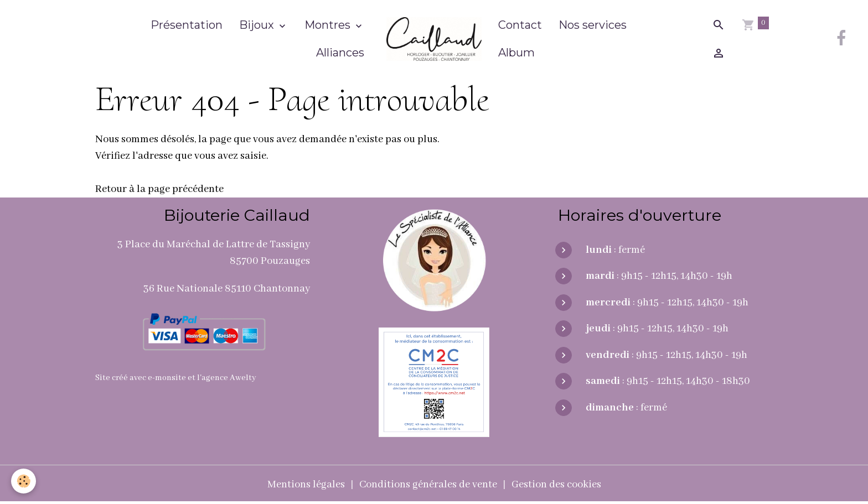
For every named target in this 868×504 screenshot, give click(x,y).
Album (516, 53)
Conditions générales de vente (428, 485)
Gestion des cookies (556, 485)
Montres (329, 25)
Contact (520, 25)
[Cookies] (24, 481)
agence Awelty (229, 378)
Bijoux (258, 25)
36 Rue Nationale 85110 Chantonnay (227, 289)
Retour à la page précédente (159, 189)
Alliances (340, 53)
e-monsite (167, 378)
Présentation (187, 25)
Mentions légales (306, 485)
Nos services (593, 25)
